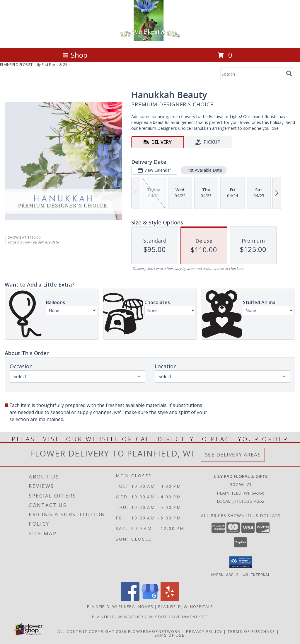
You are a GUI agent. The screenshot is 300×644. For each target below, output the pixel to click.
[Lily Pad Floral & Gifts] (150, 39)
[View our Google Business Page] (150, 599)
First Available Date (204, 170)
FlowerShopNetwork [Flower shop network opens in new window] (154, 631)
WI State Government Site (178, 616)
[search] (289, 74)
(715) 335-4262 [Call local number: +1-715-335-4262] (248, 501)
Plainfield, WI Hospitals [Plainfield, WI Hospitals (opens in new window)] (186, 606)
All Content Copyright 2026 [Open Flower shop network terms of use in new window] (92, 631)
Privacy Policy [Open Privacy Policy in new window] (204, 631)
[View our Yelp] (170, 599)
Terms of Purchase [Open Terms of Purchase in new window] (251, 631)
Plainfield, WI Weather (118, 616)
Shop (75, 55)
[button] (241, 562)
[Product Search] (252, 74)
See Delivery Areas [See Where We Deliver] (233, 455)
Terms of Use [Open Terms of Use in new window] (168, 635)
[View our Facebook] (130, 599)
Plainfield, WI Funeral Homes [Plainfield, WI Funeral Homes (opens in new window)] (120, 606)
